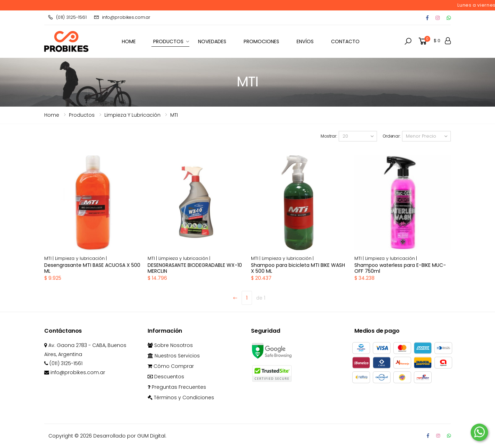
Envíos (305, 41)
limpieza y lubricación (132, 115)
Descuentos (166, 377)
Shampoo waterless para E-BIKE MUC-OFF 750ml (400, 268)
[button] (408, 41)
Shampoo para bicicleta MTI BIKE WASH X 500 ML (298, 268)
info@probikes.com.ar (122, 17)
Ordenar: (392, 136)
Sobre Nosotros (170, 345)
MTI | (50, 258)
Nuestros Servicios (174, 356)
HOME (129, 41)
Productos (168, 41)
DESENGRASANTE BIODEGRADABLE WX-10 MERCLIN (195, 268)
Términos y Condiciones (181, 397)
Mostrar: (329, 136)
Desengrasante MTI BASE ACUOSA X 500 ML (92, 268)
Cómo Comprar (171, 366)
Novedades (212, 41)
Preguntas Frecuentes (177, 387)
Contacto (345, 41)
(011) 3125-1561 (67, 17)
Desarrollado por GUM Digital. (130, 436)
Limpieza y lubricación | (81, 258)
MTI (174, 115)
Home (52, 115)
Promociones (261, 41)
